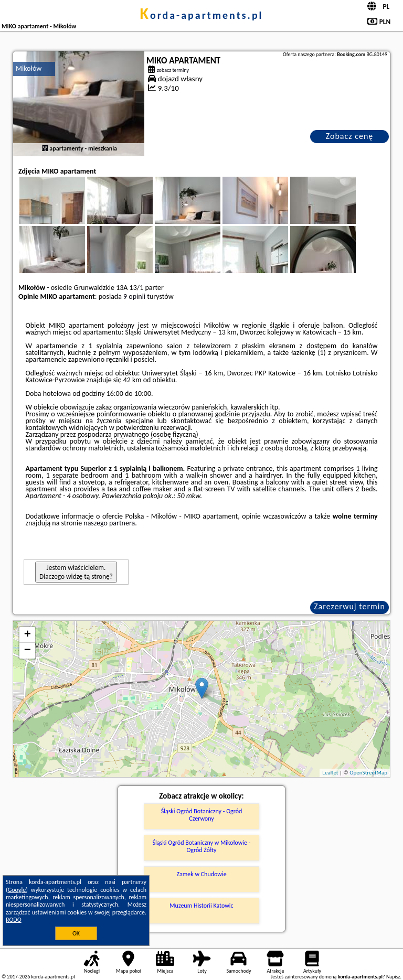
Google (17, 890)
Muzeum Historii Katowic (201, 906)
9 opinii (134, 297)
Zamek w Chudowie (201, 874)
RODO (14, 920)
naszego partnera (109, 523)
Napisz (393, 977)
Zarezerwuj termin (349, 606)
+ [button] (28, 635)
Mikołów (29, 68)
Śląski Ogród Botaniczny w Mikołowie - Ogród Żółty (202, 846)
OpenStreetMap (368, 773)
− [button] (28, 651)
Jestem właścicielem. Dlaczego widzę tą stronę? (76, 572)
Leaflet (330, 773)
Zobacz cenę (350, 136)
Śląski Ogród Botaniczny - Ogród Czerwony (202, 815)
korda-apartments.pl (201, 15)
